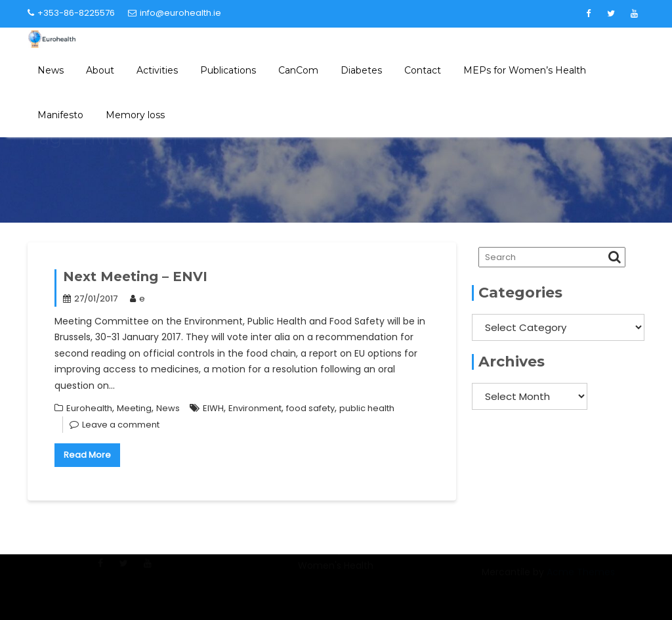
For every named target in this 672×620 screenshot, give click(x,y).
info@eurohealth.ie (175, 13)
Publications (228, 70)
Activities (157, 70)
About (100, 70)
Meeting (134, 408)
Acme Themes (581, 579)
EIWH (213, 408)
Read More (87, 455)
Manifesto (60, 115)
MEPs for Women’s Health (525, 70)
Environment (255, 408)
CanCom (298, 70)
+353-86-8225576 (71, 13)
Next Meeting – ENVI (135, 277)
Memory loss (135, 115)
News (51, 70)
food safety (310, 408)
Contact (423, 70)
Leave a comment (121, 425)
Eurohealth (89, 408)
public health (367, 408)
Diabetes (361, 70)
